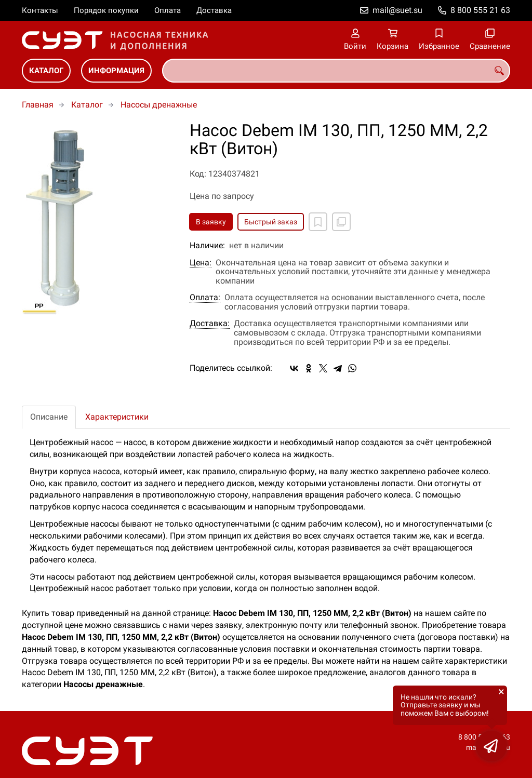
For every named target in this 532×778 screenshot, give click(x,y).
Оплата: (205, 298)
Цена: (201, 263)
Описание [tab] (49, 417)
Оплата (168, 10)
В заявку (211, 222)
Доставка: (210, 324)
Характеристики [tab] (117, 417)
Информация (116, 71)
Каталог (46, 71)
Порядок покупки (106, 10)
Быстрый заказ (271, 222)
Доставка (214, 10)
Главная (38, 105)
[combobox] (336, 71)
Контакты (40, 10)
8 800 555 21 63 (480, 10)
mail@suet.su (397, 10)
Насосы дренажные (159, 105)
